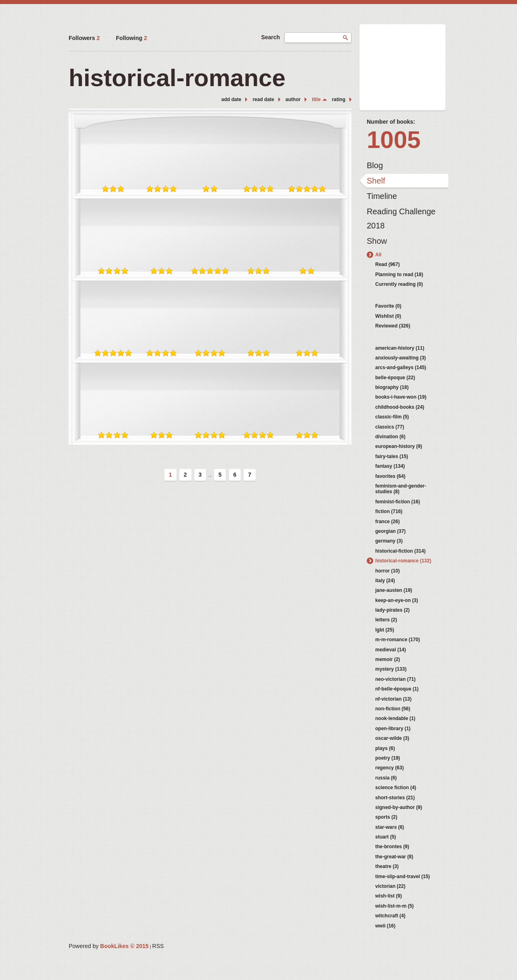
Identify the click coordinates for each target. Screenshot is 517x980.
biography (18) (392, 387)
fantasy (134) (390, 466)
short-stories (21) (395, 798)
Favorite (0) (388, 306)
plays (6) (385, 748)
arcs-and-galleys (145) (401, 367)
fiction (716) (389, 511)
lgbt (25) (385, 630)
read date (263, 99)
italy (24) (385, 581)
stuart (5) (386, 837)
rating (339, 99)
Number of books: (391, 122)
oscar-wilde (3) (392, 738)
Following (131, 38)
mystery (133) (391, 669)
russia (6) (386, 778)
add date (231, 99)
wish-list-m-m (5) (394, 906)
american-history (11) (400, 348)
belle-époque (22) (395, 378)
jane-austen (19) (394, 590)
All (378, 255)
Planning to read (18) (399, 275)
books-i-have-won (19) (401, 397)
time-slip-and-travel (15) (402, 877)
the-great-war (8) (394, 857)
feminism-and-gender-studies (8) (401, 489)
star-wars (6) (390, 827)
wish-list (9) (389, 896)
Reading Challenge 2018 (401, 213)
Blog (375, 165)
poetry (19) (388, 758)
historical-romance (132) (403, 561)
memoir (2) (388, 659)
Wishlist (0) (388, 316)
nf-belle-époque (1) (397, 689)
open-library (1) (393, 729)
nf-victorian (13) (393, 699)
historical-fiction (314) (400, 551)
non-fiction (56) (393, 709)
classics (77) (390, 427)
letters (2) (386, 620)
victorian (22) (390, 886)
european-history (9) (399, 446)
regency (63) (390, 768)
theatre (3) (387, 866)
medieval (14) (391, 650)
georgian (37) (390, 531)
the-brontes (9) (392, 847)
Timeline (382, 196)
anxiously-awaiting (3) (400, 358)
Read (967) (388, 264)
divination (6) (390, 437)
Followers (84, 38)
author (293, 99)
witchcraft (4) (390, 916)
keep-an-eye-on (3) (397, 600)
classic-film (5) (392, 417)
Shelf (376, 181)
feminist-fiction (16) (398, 502)
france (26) (388, 522)
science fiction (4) (396, 788)
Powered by (109, 946)
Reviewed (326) (393, 326)
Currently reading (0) (399, 284)
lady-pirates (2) (392, 610)
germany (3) (389, 541)
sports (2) (386, 817)
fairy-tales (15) (392, 456)
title (316, 99)
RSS (158, 946)
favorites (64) (390, 476)
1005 (394, 140)
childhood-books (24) (400, 407)
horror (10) (388, 571)
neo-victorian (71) (395, 679)
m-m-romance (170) (398, 640)
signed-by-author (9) (399, 807)
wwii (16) (385, 926)
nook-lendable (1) (395, 718)
